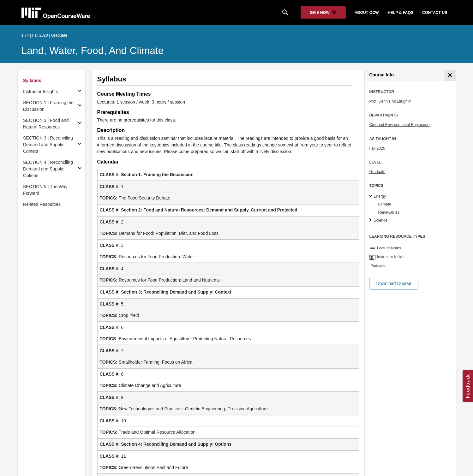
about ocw (367, 13)
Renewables (389, 212)
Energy (380, 196)
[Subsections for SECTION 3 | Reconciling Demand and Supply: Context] (80, 145)
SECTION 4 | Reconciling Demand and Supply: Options (48, 169)
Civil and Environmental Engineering (400, 125)
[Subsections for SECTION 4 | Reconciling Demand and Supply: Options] (80, 169)
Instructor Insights (41, 92)
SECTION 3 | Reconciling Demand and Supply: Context (48, 145)
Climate (385, 204)
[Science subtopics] (371, 220)
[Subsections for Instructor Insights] (80, 92)
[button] (394, 284)
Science (380, 220)
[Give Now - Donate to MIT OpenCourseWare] (323, 13)
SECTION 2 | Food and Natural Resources (46, 124)
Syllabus (32, 80)
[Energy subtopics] (371, 196)
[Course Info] (450, 75)
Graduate (377, 172)
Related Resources (42, 204)
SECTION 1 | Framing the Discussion (48, 106)
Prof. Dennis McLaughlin (390, 101)
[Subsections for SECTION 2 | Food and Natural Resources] (80, 124)
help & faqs (401, 13)
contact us (435, 13)
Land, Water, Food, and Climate (93, 51)
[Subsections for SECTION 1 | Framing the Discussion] (80, 106)
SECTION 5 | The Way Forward (45, 190)
